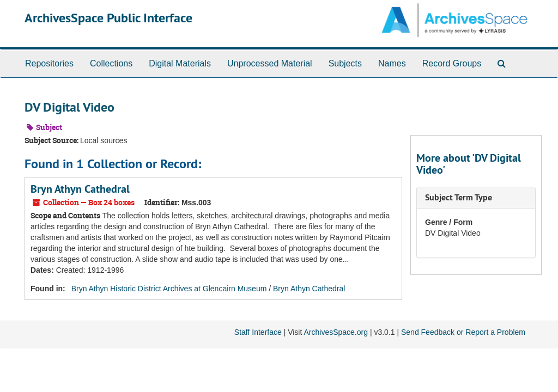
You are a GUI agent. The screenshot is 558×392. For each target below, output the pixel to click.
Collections (111, 63)
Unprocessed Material (270, 63)
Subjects (345, 63)
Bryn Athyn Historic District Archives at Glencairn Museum (169, 289)
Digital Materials (180, 63)
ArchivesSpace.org (336, 332)
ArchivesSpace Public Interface (108, 18)
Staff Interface (258, 332)
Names (392, 63)
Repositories (49, 63)
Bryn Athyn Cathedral (80, 189)
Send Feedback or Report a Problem (463, 332)
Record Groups (452, 63)
